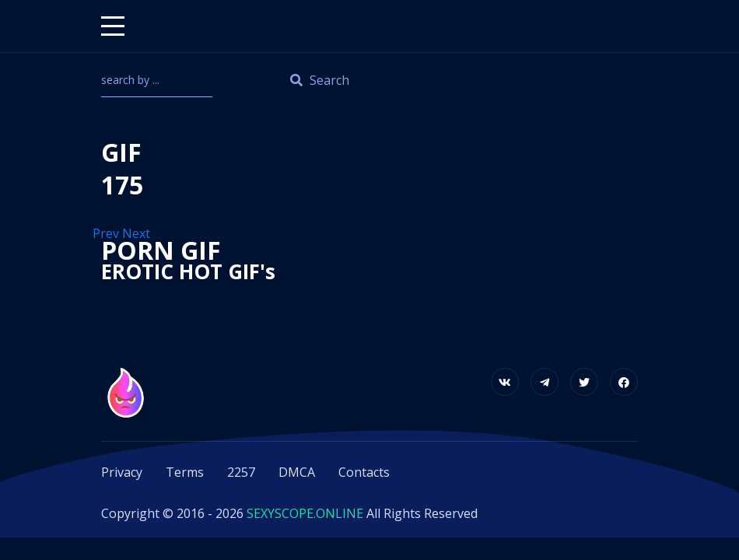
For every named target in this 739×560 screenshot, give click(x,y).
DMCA (297, 472)
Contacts (364, 472)
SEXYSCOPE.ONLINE (305, 513)
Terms (185, 472)
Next (138, 233)
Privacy (122, 472)
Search (320, 80)
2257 (241, 472)
